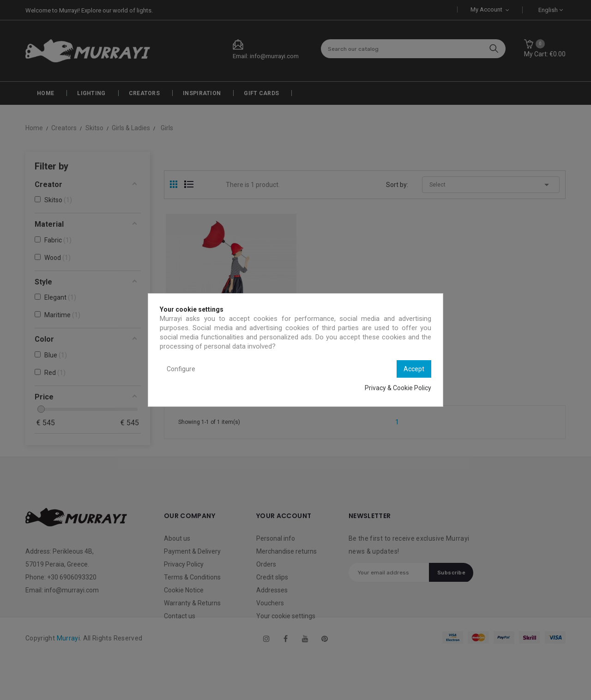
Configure (181, 369)
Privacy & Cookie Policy (398, 388)
